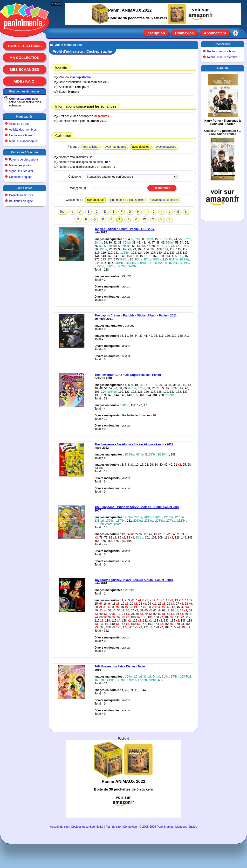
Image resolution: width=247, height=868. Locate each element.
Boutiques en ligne (21, 201)
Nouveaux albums (21, 135)
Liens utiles (24, 188)
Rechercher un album (221, 51)
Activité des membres (23, 130)
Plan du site (113, 827)
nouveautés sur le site (164, 200)
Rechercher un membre (222, 57)
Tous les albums (24, 46)
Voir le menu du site (68, 45)
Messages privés (20, 165)
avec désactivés (166, 147)
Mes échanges (25, 69)
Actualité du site (19, 124)
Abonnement (215, 33)
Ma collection (24, 58)
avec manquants (115, 147)
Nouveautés (24, 117)
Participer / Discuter (24, 152)
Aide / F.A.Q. (24, 81)
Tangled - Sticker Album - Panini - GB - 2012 (125, 229)
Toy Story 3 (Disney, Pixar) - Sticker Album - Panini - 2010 (134, 580)
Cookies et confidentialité (87, 827)
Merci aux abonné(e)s (23, 141)
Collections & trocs (21, 195)
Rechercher (222, 44)
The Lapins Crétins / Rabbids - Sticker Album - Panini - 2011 (136, 315)
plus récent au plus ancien (127, 200)
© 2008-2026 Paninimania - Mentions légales (168, 827)
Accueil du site (59, 827)
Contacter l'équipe (21, 177)
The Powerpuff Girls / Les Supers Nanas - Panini (128, 375)
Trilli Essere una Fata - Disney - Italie (120, 666)
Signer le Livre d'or (21, 171)
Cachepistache (80, 77)
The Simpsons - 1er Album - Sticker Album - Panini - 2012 (134, 444)
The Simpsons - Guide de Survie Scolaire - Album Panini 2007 (137, 507)
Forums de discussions (24, 160)
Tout (63, 212)
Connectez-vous (20, 99)
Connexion (185, 33)
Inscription (156, 33)
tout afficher (91, 147)
